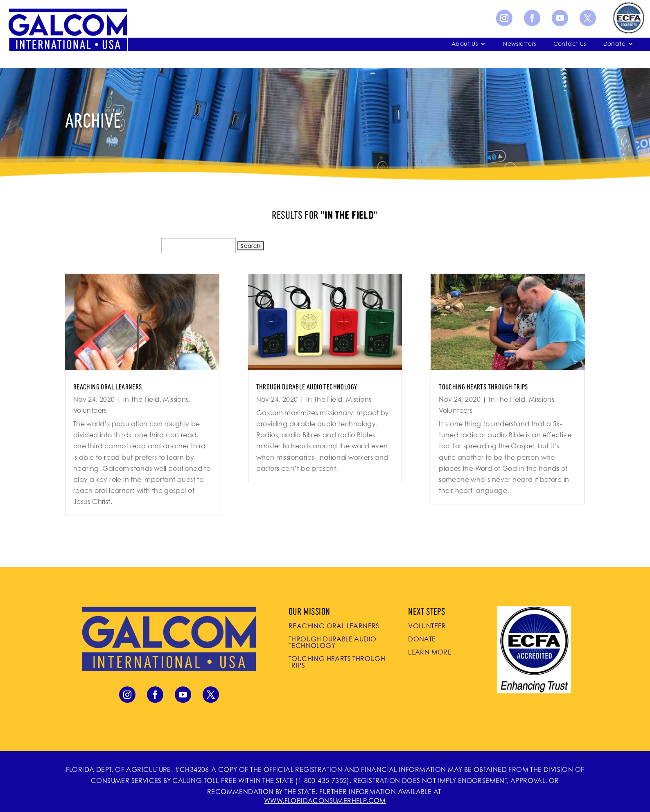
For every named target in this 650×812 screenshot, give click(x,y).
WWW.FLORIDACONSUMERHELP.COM (325, 801)
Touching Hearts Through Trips (483, 386)
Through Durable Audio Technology (307, 386)
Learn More (430, 652)
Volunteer (427, 626)
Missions (176, 399)
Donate (614, 44)
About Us (465, 44)
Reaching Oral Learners (108, 386)
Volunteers (90, 410)
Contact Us (570, 44)
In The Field (141, 399)
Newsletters (519, 44)
